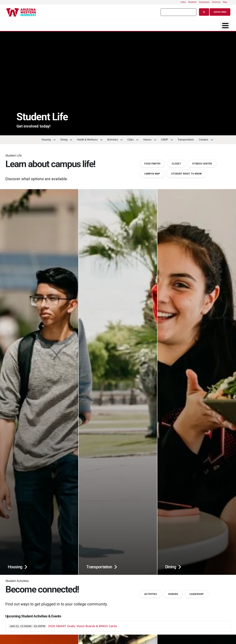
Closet (176, 162)
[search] (177, 12)
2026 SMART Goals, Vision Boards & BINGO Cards (82, 624)
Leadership (197, 593)
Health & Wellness (88, 139)
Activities (114, 139)
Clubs (132, 139)
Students (192, 2)
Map (225, 2)
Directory (216, 2)
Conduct (205, 139)
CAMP (166, 139)
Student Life (122, 25)
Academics (48, 25)
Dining (65, 139)
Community (208, 25)
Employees (204, 2)
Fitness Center (202, 162)
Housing (47, 139)
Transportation (186, 138)
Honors (148, 139)
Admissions (85, 25)
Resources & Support (166, 25)
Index (183, 2)
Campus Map (152, 172)
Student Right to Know (186, 172)
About (15, 25)
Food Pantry (152, 162)
